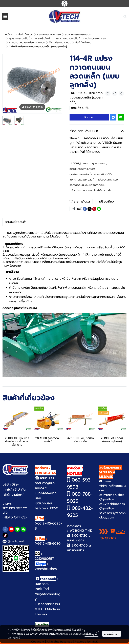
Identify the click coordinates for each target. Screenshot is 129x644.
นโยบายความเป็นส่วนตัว (75, 634)
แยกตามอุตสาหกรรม (95, 151)
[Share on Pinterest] (94, 197)
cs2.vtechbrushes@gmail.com (112, 494)
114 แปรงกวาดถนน (81, 178)
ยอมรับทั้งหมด (112, 634)
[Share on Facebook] (85, 197)
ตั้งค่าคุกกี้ (91, 634)
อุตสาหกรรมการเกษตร (83, 157)
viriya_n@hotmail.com (113, 476)
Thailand (42, 602)
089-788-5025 (80, 485)
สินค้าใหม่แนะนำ (33, 34)
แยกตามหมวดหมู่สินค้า (83, 168)
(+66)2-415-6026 (48, 511)
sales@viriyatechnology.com (112, 503)
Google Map (49, 617)
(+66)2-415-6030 (48, 531)
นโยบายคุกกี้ (14, 638)
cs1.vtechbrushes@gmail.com (112, 485)
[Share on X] (90, 197)
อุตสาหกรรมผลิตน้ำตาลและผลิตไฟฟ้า (91, 162)
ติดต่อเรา (89, 105)
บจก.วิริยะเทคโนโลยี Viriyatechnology (48, 579)
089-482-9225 (80, 500)
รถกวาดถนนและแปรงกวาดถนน (88, 173)
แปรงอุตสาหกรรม (108, 168)
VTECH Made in (47, 597)
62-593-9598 (80, 471)
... (19, 34)
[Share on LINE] (99, 197)
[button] (125, 16)
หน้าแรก (10, 34)
